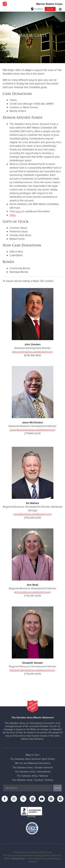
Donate (50, 9)
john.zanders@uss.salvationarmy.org (32, 352)
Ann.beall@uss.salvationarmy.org (33, 592)
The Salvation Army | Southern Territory (32, 780)
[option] (32, 35)
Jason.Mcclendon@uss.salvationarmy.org (32, 430)
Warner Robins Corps (49, 4)
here (18, 211)
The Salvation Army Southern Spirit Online (32, 759)
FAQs (13, 215)
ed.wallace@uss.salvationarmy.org (33, 514)
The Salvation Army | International (33, 772)
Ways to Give (32, 755)
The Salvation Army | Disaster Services (33, 767)
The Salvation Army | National (32, 776)
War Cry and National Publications (33, 763)
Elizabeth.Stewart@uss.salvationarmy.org (32, 670)
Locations (37, 9)
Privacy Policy (18, 859)
